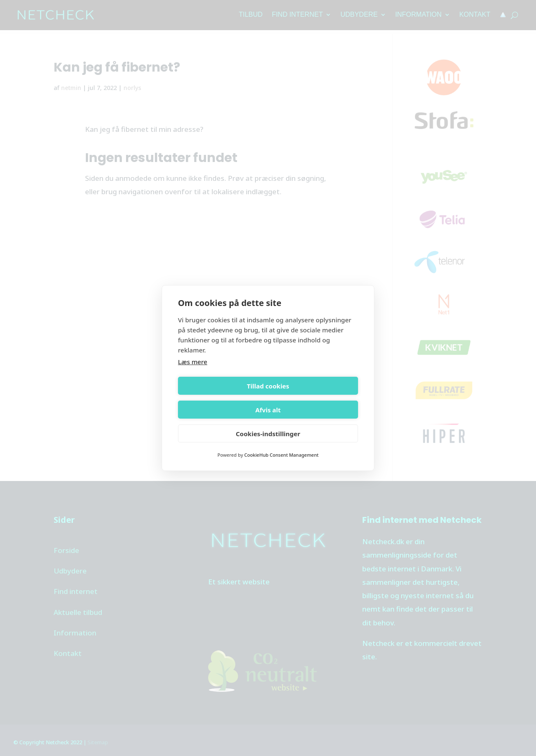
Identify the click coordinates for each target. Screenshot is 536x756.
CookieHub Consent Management (281, 443)
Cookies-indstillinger (268, 422)
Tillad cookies (221, 398)
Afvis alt (315, 398)
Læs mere (193, 374)
